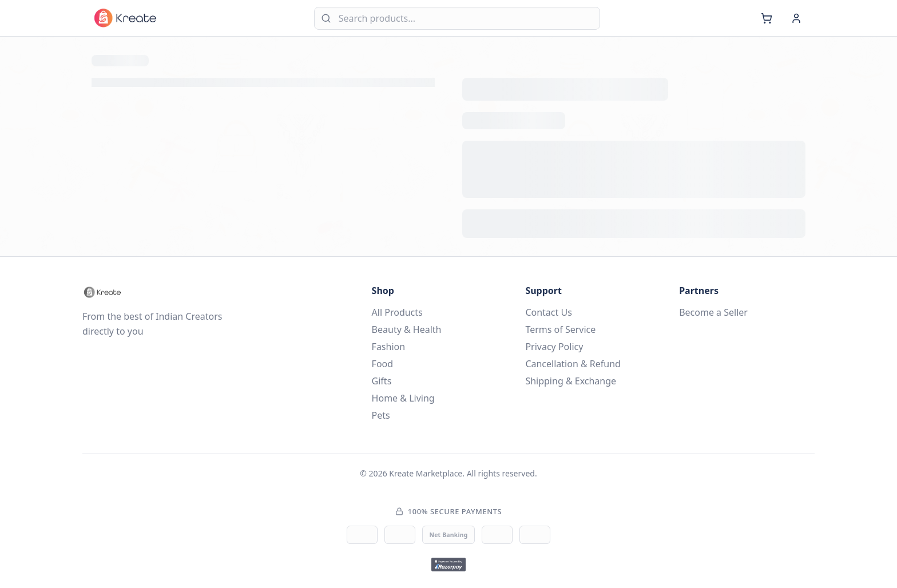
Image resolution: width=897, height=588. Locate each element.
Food (383, 364)
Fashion (389, 347)
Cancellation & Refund (573, 364)
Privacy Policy (554, 347)
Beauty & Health (407, 329)
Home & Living (403, 398)
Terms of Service (560, 329)
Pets (381, 415)
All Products (397, 312)
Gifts (382, 381)
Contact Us (548, 312)
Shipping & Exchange (571, 381)
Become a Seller (713, 312)
